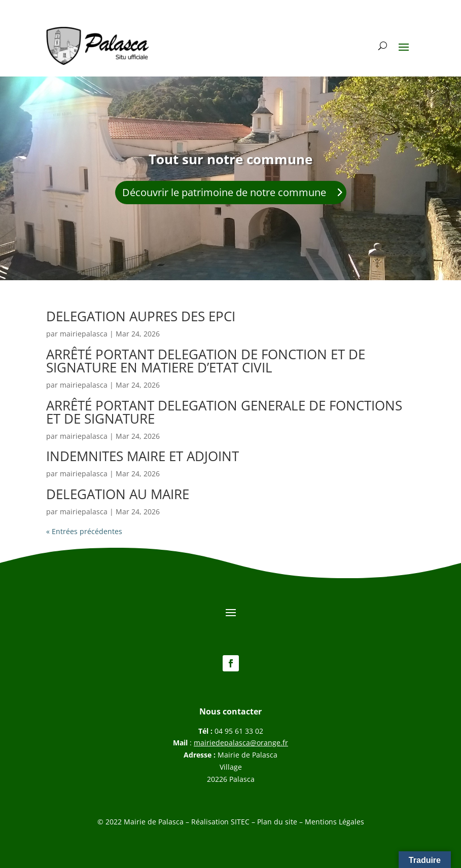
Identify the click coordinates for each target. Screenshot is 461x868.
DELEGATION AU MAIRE (118, 494)
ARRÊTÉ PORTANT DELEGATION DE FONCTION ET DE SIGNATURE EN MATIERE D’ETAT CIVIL (206, 361)
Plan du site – (281, 822)
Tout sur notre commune (230, 159)
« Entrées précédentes (84, 531)
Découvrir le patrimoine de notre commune (224, 192)
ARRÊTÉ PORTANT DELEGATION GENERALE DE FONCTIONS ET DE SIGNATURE (224, 412)
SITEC (240, 822)
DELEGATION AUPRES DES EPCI (141, 316)
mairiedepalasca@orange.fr (241, 743)
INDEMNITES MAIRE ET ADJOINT (143, 456)
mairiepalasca (84, 334)
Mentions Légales (334, 822)
